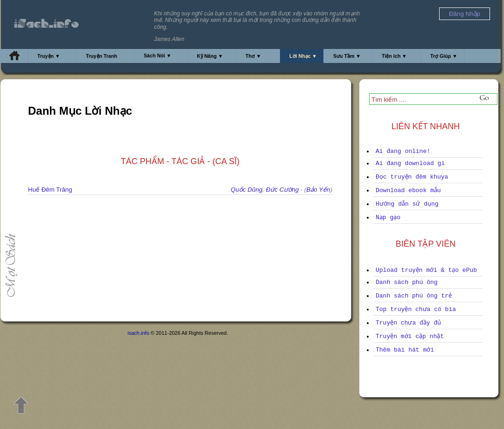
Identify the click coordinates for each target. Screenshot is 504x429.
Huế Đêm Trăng (50, 190)
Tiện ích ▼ (394, 56)
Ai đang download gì (410, 163)
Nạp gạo (388, 218)
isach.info (138, 333)
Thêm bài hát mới (405, 350)
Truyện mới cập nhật (410, 336)
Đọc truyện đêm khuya (412, 177)
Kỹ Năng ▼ (210, 56)
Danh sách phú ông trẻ (414, 296)
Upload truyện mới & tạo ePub (426, 270)
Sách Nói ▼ (157, 55)
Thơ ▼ (253, 56)
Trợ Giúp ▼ (444, 56)
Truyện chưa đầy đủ (408, 323)
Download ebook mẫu (408, 190)
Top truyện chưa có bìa (416, 309)
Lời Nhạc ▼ (303, 56)
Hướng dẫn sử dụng (407, 204)
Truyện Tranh (101, 56)
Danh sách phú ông (407, 282)
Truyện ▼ (49, 56)
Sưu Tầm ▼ (347, 56)
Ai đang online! (403, 151)
